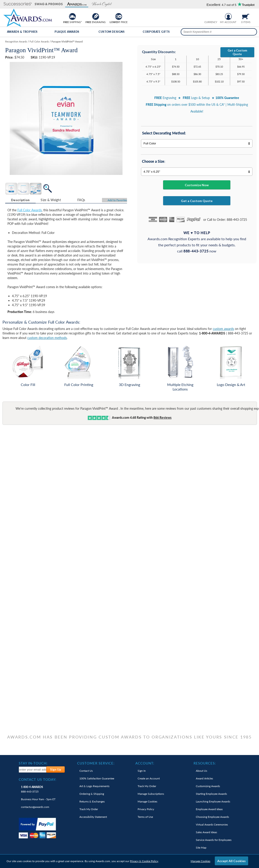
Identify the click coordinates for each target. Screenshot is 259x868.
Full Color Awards (30, 210)
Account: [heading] (145, 763)
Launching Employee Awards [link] (213, 801)
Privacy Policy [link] (146, 809)
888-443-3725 (32, 789)
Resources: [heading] (205, 763)
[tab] (20, 200)
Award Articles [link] (204, 778)
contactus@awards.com (35, 807)
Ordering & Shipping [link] (92, 794)
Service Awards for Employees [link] (214, 840)
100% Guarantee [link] (97, 778)
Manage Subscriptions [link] (151, 794)
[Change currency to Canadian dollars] (214, 16)
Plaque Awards (67, 32)
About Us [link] (201, 771)
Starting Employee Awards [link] (211, 794)
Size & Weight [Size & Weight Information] (51, 200)
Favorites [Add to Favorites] (117, 200)
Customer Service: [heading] (96, 763)
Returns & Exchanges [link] (92, 801)
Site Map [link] (201, 848)
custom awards (223, 329)
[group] (211, 16)
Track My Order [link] (89, 809)
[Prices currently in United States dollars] (207, 16)
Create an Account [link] (149, 778)
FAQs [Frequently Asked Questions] (81, 200)
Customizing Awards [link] (208, 786)
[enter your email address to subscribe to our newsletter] (33, 770)
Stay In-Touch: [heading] (33, 763)
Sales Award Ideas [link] (206, 832)
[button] (18, 4)
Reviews (162, 418)
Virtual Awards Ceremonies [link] (212, 824)
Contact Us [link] (86, 771)
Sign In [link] (142, 771)
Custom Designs (112, 32)
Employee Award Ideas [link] (209, 809)
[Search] (252, 32)
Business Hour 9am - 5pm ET (38, 799)
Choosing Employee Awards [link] (212, 817)
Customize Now (197, 185)
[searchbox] (219, 32)
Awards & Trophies (22, 32)
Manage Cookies (200, 861)
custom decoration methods (47, 338)
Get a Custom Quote (237, 52)
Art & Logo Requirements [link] (94, 786)
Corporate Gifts (156, 32)
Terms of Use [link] (145, 817)
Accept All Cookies (231, 861)
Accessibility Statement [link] (93, 817)
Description (20, 200)
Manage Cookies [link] (147, 801)
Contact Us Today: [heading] (38, 779)
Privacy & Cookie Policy (144, 861)
